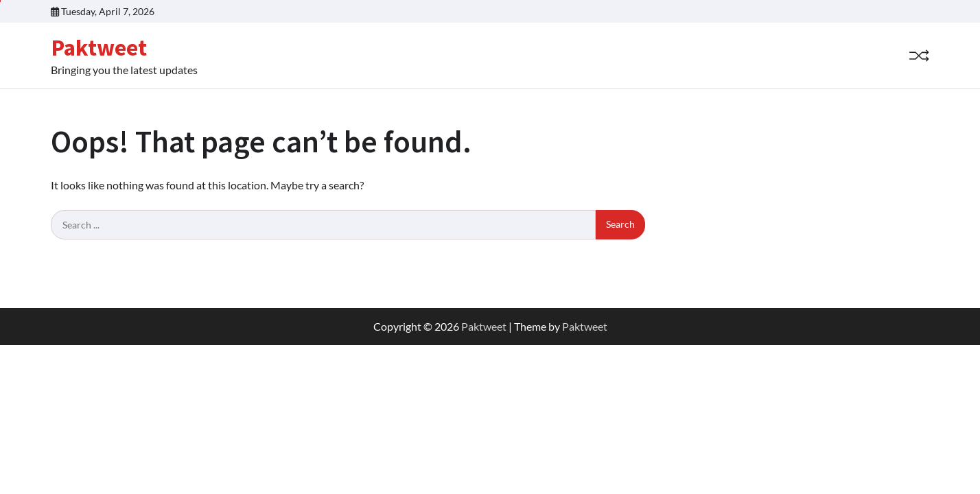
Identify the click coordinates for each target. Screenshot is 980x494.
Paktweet (99, 47)
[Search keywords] (323, 225)
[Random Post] (919, 56)
